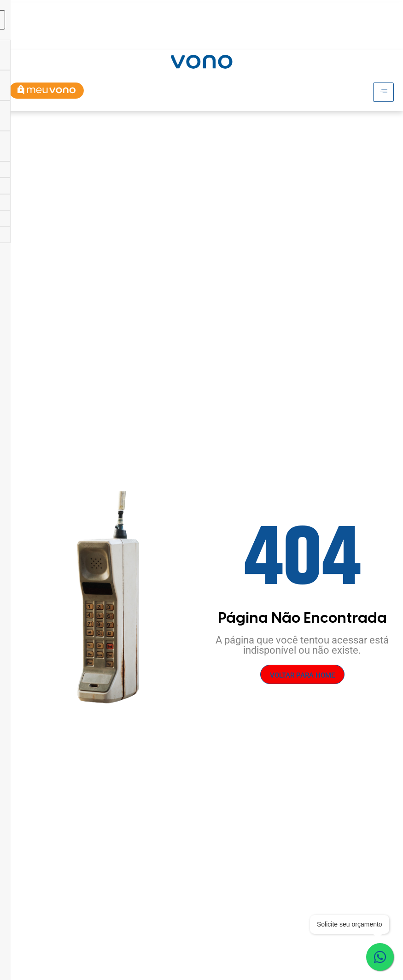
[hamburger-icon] (332, 11)
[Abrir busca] (386, 39)
